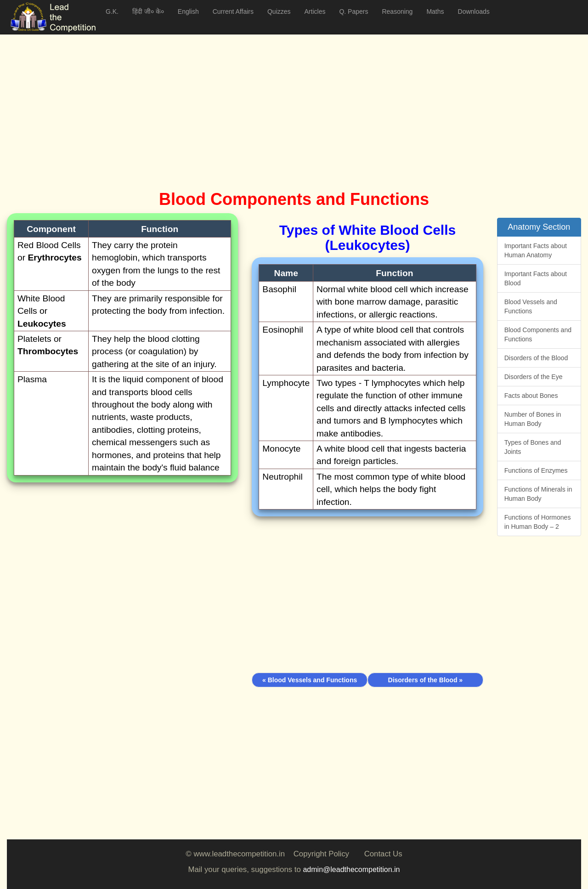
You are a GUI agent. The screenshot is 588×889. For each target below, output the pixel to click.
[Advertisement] (283, 101)
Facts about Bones (531, 396)
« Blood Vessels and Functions (310, 680)
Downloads (474, 11)
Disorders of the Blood (536, 358)
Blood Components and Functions (538, 334)
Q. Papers (353, 11)
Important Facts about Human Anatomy (536, 250)
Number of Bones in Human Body (533, 419)
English (188, 11)
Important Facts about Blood (536, 278)
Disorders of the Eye (534, 377)
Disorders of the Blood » (426, 680)
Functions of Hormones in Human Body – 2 (538, 522)
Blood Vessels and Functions (531, 306)
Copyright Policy (321, 854)
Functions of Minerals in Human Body (538, 494)
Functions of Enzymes (536, 470)
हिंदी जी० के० (148, 11)
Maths (435, 11)
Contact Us (383, 854)
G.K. (112, 11)
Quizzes (279, 11)
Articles (315, 11)
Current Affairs (233, 11)
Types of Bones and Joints (533, 447)
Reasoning (397, 11)
